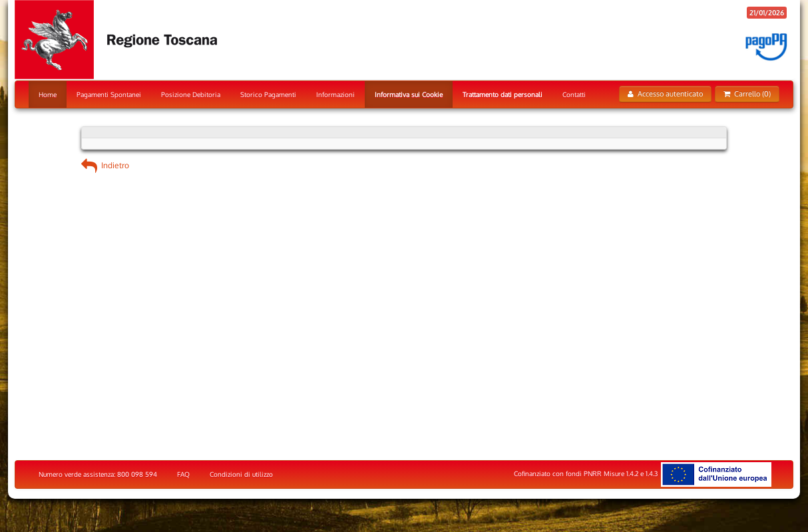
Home (48, 94)
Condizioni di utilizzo (241, 474)
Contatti (574, 94)
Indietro (105, 165)
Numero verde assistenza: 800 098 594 (98, 474)
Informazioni (335, 94)
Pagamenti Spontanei (109, 94)
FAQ (183, 474)
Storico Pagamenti (268, 94)
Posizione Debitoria (191, 94)
